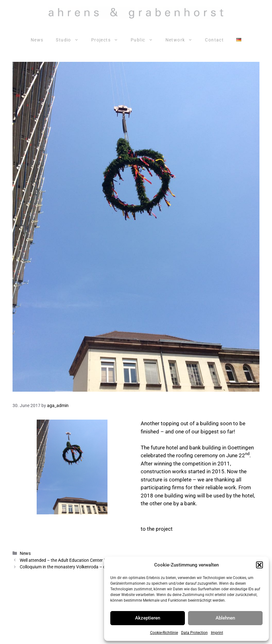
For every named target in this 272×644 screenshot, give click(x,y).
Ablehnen (225, 618)
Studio (70, 40)
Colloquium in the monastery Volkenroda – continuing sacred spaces (86, 567)
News (37, 40)
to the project (157, 529)
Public (145, 40)
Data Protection (194, 633)
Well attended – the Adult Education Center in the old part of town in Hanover (94, 560)
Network (182, 40)
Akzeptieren (148, 618)
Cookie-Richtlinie (164, 633)
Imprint (217, 633)
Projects (108, 40)
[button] (259, 565)
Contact (214, 40)
